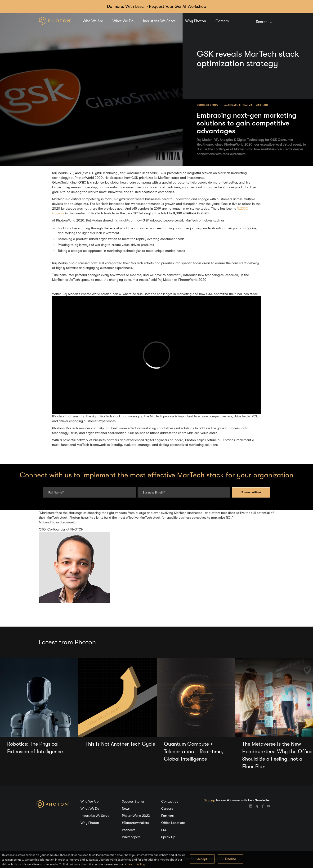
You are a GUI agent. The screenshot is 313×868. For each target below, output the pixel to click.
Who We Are (93, 21)
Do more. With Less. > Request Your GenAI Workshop (157, 6)
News (126, 808)
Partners (167, 816)
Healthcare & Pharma (237, 105)
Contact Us (170, 801)
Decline (230, 859)
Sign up (209, 800)
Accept (202, 859)
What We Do (123, 21)
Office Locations (173, 823)
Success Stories (133, 801)
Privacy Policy (135, 864)
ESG (165, 830)
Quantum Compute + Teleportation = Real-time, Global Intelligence (194, 751)
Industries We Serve (159, 21)
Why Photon (196, 21)
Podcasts (129, 830)
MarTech (262, 105)
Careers (222, 21)
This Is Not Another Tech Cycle (120, 744)
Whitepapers (131, 837)
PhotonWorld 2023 (136, 816)
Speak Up (168, 837)
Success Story (208, 105)
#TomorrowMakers (135, 823)
